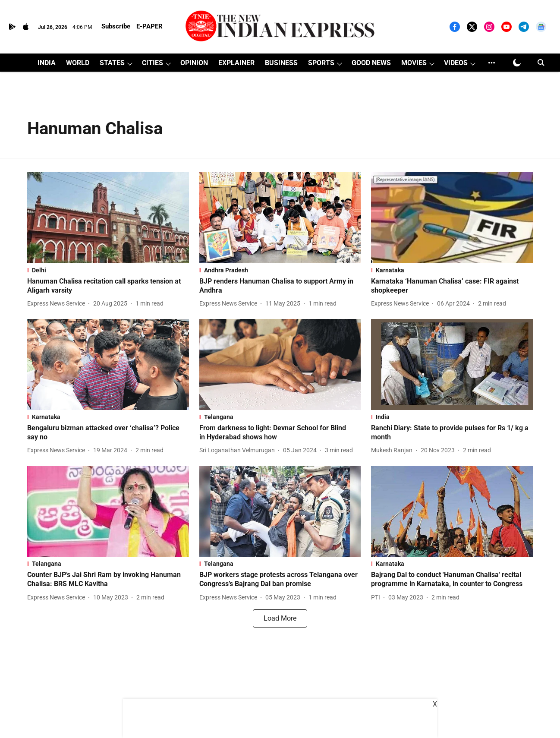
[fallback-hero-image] (108, 218)
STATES (112, 63)
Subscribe (116, 26)
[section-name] (108, 270)
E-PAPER (149, 26)
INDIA (47, 63)
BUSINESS (281, 63)
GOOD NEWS (371, 63)
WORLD (78, 63)
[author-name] (58, 304)
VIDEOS (456, 63)
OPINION (194, 63)
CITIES (153, 63)
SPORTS (321, 63)
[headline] (108, 286)
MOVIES (414, 63)
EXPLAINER (236, 63)
